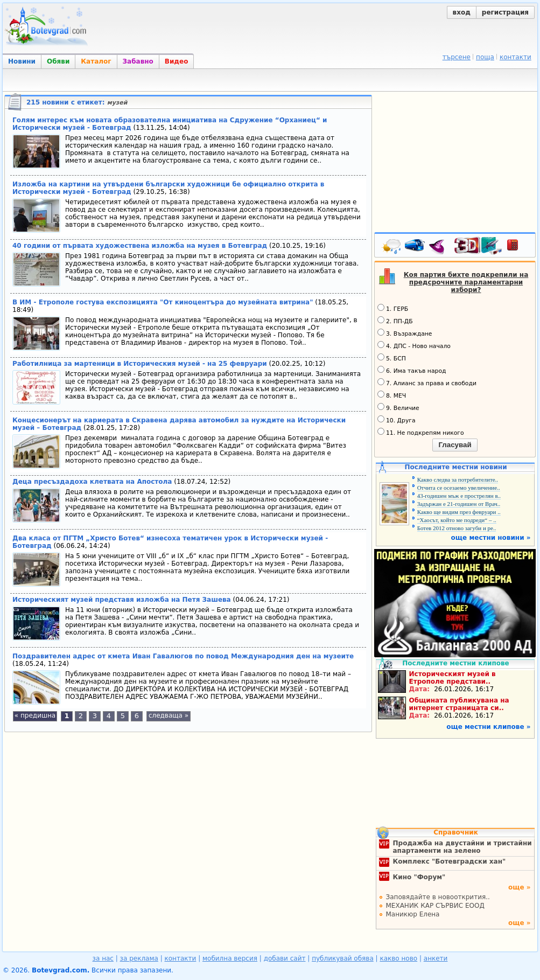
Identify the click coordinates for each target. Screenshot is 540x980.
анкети (436, 958)
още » (520, 887)
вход (462, 12)
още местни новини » (491, 538)
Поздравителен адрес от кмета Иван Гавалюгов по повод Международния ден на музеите (183, 656)
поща (485, 57)
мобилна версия (230, 958)
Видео (177, 61)
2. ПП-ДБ (395, 321)
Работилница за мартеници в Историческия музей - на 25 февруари (140, 364)
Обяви (58, 61)
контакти (516, 57)
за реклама (139, 958)
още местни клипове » (488, 727)
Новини (22, 61)
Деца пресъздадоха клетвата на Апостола (92, 482)
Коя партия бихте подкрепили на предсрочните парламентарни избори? (466, 282)
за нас (103, 958)
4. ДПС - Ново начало (414, 345)
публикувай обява (343, 958)
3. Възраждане (405, 333)
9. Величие (398, 407)
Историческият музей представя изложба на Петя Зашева (122, 600)
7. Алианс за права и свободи (427, 383)
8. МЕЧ (392, 395)
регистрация (505, 12)
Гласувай (455, 445)
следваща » (169, 715)
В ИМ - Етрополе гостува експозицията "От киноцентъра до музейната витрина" (163, 302)
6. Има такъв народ (412, 370)
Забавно (138, 61)
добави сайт (285, 958)
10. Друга (397, 420)
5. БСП (392, 358)
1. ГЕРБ (393, 308)
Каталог (96, 61)
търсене (457, 57)
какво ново (398, 958)
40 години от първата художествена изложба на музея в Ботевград (140, 246)
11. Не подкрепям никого (421, 432)
